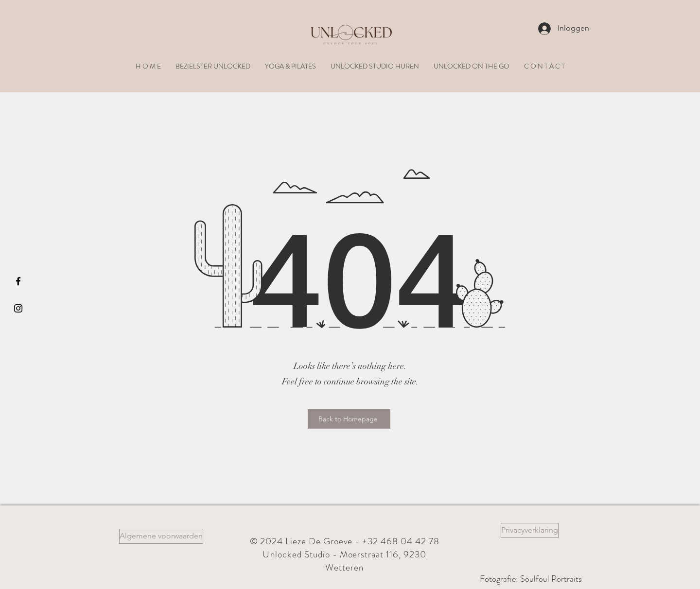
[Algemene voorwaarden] (161, 536)
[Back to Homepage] (349, 419)
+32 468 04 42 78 (401, 541)
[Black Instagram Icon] (18, 308)
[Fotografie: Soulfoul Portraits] (531, 579)
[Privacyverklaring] (530, 530)
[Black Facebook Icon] (18, 281)
